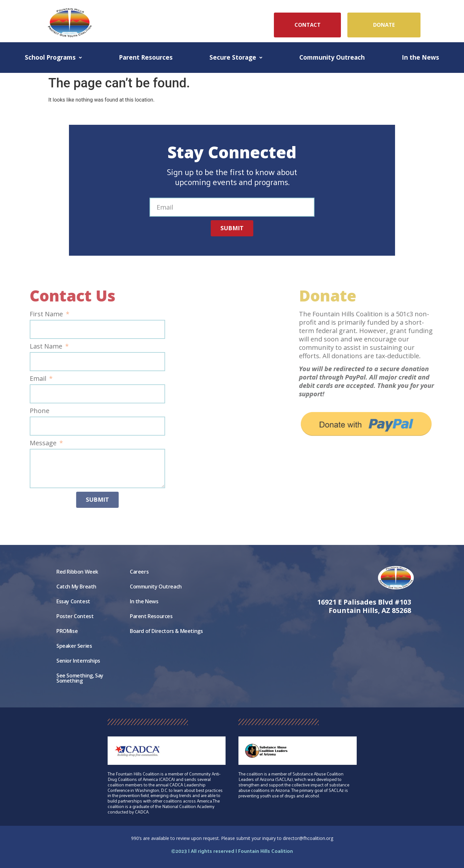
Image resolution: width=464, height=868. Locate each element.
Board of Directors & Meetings (166, 631)
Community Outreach (332, 57)
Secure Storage (236, 57)
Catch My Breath (76, 587)
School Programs (53, 57)
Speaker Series (74, 646)
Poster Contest (75, 616)
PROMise (67, 631)
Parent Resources (146, 57)
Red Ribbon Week (77, 572)
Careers (139, 572)
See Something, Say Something (80, 678)
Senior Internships (78, 661)
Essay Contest (73, 601)
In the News (420, 57)
